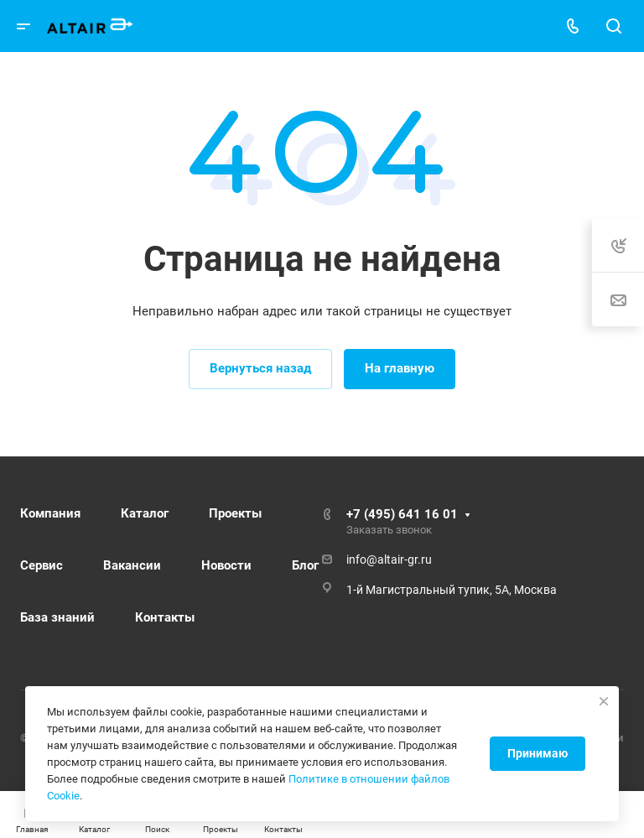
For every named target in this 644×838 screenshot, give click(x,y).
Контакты (165, 617)
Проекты (235, 513)
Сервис (42, 565)
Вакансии (132, 565)
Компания (50, 513)
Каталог (145, 513)
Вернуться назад (260, 368)
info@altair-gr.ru (389, 560)
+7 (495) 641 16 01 (402, 514)
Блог (305, 565)
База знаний (57, 617)
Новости (226, 565)
